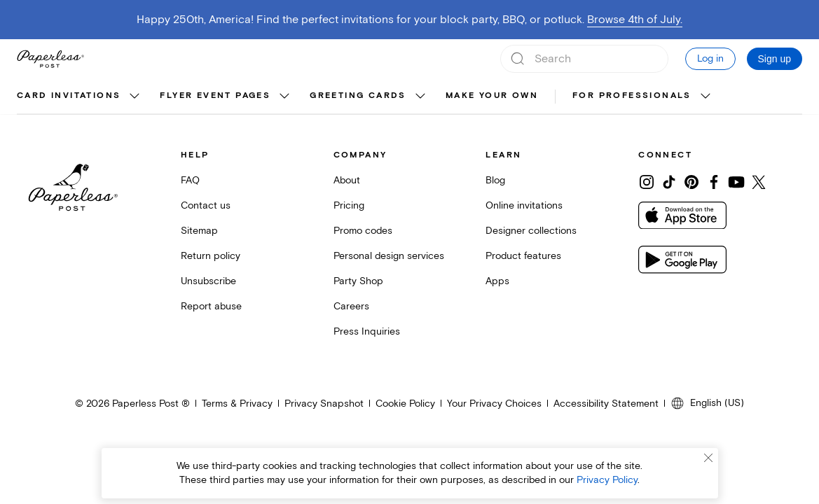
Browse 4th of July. (635, 20)
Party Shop (358, 281)
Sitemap (199, 231)
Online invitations (524, 205)
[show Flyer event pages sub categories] (284, 97)
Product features (523, 256)
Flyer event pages (215, 96)
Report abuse (211, 306)
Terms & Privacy (237, 404)
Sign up (775, 59)
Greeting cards (358, 96)
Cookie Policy (405, 404)
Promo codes (363, 231)
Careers (351, 306)
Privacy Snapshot (324, 404)
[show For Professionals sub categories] (706, 97)
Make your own (492, 96)
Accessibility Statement (606, 404)
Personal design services (389, 256)
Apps (497, 281)
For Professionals (632, 96)
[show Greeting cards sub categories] (420, 97)
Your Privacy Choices (494, 404)
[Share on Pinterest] (691, 182)
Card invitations (69, 96)
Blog (495, 180)
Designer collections (531, 231)
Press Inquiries (367, 331)
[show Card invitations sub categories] (135, 97)
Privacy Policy (607, 480)
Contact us (206, 205)
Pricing (349, 205)
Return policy (211, 256)
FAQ (190, 180)
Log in (710, 58)
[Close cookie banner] (708, 458)
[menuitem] (80, 97)
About (347, 180)
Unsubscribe (208, 281)
